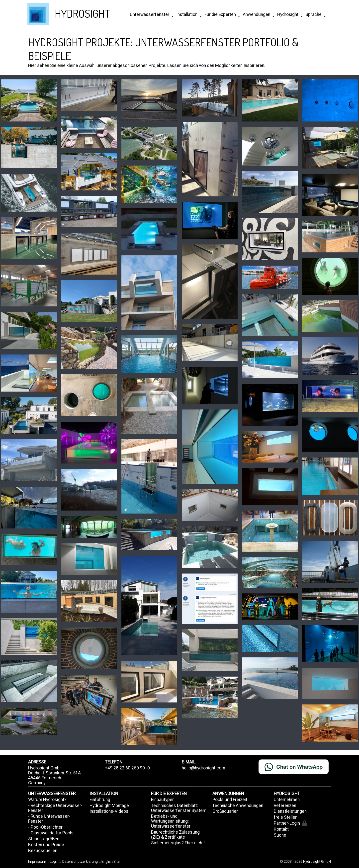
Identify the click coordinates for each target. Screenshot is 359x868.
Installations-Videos (109, 811)
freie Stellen (286, 817)
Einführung (100, 800)
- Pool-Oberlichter (45, 827)
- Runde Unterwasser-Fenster (49, 819)
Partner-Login (290, 823)
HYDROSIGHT (83, 13)
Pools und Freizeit (230, 800)
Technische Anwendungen (238, 806)
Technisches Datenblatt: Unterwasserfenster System (179, 808)
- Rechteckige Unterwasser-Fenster (55, 808)
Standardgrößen (44, 839)
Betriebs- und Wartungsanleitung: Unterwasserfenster (171, 821)
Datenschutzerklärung (80, 862)
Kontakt (281, 829)
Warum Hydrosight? (47, 800)
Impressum (38, 862)
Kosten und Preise (46, 845)
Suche (280, 835)
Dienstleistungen (290, 811)
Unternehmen (287, 800)
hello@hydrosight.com (203, 768)
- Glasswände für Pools (51, 833)
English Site (111, 862)
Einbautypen (163, 800)
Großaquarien (225, 811)
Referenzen (285, 806)
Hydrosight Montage (109, 806)
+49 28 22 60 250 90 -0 (127, 768)
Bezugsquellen (43, 851)
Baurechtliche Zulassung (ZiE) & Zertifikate (175, 835)
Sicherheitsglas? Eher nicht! (178, 843)
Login (55, 862)
